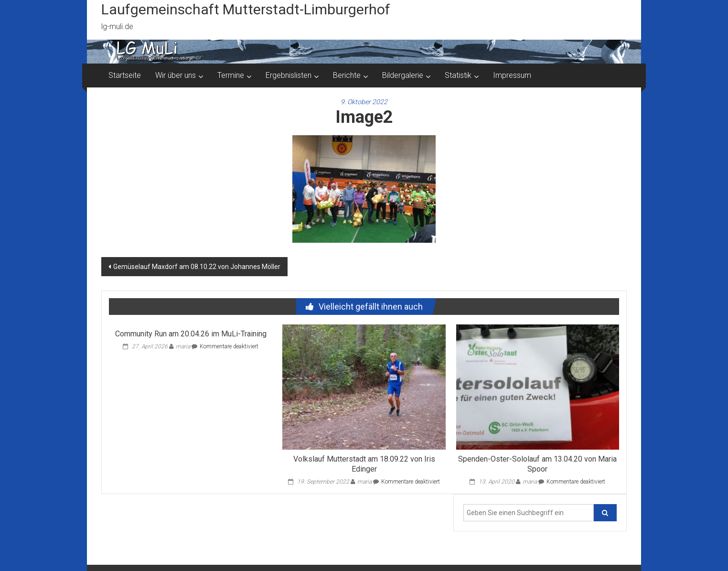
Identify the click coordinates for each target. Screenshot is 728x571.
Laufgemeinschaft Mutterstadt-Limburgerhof (246, 9)
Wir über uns (176, 75)
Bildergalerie (403, 75)
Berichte (347, 75)
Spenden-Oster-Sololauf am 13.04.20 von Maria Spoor (537, 464)
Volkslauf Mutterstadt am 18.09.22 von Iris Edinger (364, 464)
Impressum (512, 75)
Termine (231, 75)
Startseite (125, 75)
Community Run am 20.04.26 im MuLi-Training (191, 334)
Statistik (458, 75)
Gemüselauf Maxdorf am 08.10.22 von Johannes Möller (197, 267)
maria (183, 346)
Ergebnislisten (289, 75)
